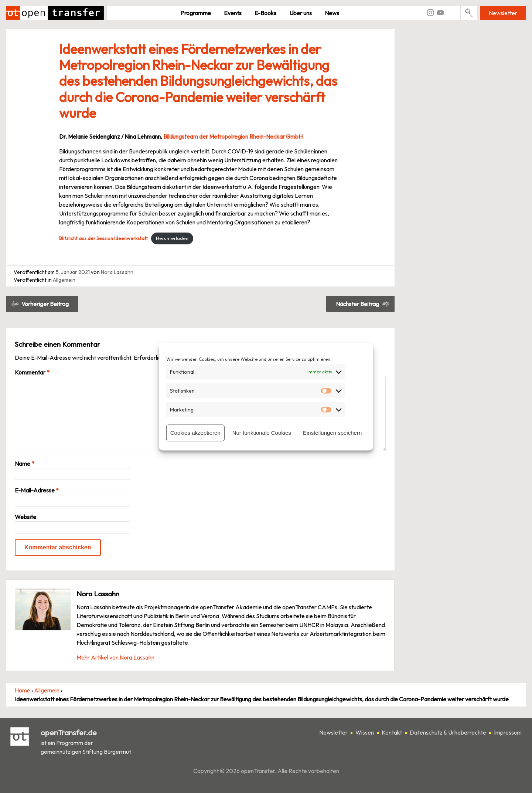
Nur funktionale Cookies (262, 433)
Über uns (301, 13)
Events (233, 13)
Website (25, 517)
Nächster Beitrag (357, 304)
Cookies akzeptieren (195, 433)
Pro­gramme (196, 13)
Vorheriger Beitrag (45, 304)
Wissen (365, 732)
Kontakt (392, 732)
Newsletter (503, 13)
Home (23, 690)
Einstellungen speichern (332, 433)
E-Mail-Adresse (37, 490)
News (332, 13)
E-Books (265, 13)
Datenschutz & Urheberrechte (448, 732)
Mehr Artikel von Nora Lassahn (115, 657)
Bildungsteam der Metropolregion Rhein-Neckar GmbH (233, 136)
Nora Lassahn (117, 272)
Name (25, 464)
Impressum (508, 732)
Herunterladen (172, 238)
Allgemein (64, 280)
